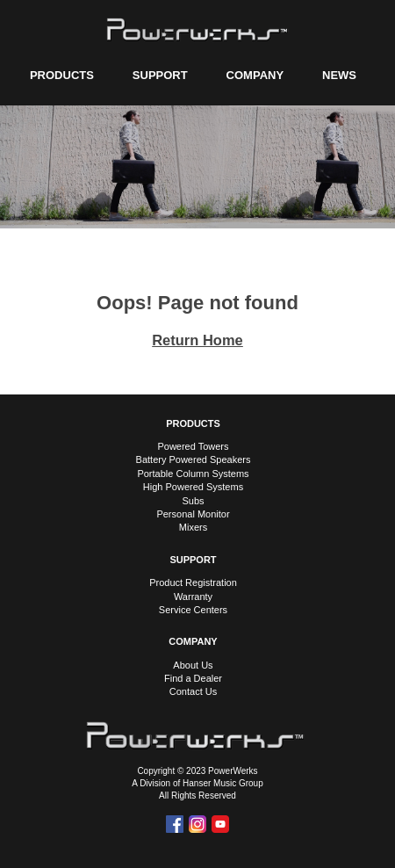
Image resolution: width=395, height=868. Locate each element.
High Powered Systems (193, 487)
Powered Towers (193, 446)
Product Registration (193, 582)
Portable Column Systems (193, 474)
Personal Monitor (193, 514)
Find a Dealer (193, 678)
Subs (193, 501)
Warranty (193, 597)
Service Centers (193, 610)
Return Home (197, 340)
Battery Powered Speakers (194, 459)
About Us (193, 665)
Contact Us (193, 691)
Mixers (193, 527)
